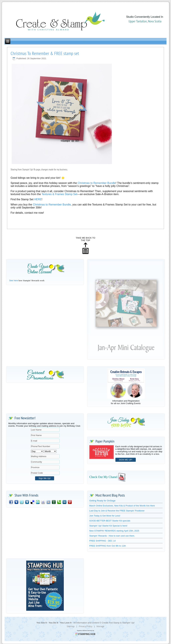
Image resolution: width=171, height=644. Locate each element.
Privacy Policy (86, 626)
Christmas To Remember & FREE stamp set (45, 53)
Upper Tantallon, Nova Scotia (145, 21)
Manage (100, 626)
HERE (38, 199)
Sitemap (71, 626)
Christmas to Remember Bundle (52, 205)
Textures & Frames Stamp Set (59, 194)
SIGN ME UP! (126, 460)
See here (14, 280)
